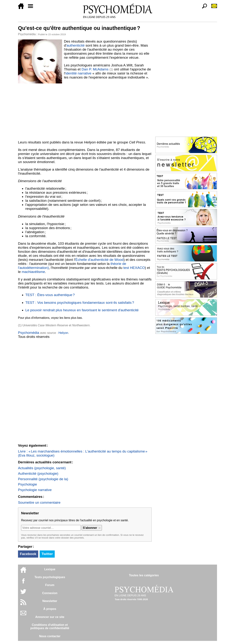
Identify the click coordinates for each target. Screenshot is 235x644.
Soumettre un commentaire (39, 502)
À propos (50, 609)
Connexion (50, 593)
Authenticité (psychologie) (38, 474)
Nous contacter (50, 636)
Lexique (50, 569)
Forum (50, 585)
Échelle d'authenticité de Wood (99, 260)
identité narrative (78, 73)
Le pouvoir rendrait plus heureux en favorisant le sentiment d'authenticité (82, 310)
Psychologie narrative (35, 490)
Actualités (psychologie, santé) (42, 468)
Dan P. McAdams (95, 69)
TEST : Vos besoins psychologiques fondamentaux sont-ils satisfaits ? (80, 303)
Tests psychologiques (50, 577)
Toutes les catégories (144, 575)
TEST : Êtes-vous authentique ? (50, 295)
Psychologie (27, 484)
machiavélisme (33, 272)
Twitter (47, 554)
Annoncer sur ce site (50, 617)
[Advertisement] (85, 111)
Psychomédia (27, 34)
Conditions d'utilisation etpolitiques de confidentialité (50, 626)
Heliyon (63, 333)
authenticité (75, 45)
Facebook (28, 554)
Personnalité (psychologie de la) (43, 479)
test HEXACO (134, 268)
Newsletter (50, 601)
